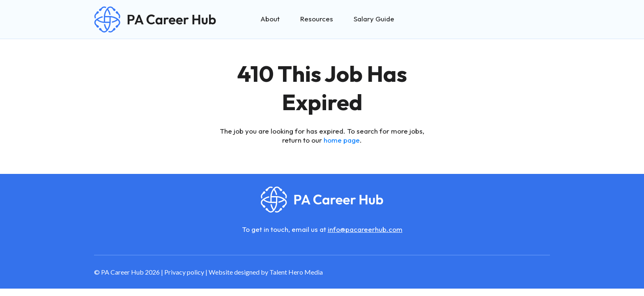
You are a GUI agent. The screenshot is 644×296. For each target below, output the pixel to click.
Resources (317, 19)
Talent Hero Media (296, 272)
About (270, 19)
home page (342, 140)
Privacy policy (184, 272)
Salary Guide (374, 19)
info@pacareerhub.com (365, 229)
